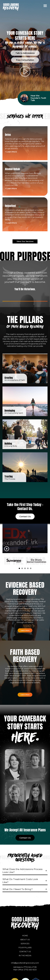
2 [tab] (22, 567)
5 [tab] (31, 567)
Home (25, 934)
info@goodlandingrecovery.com (25, 962)
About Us (25, 938)
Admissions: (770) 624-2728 (25, 966)
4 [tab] (28, 567)
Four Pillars (25, 946)
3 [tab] (25, 567)
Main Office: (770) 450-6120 (25, 969)
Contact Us (25, 950)
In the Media (25, 954)
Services (25, 942)
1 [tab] (20, 567)
